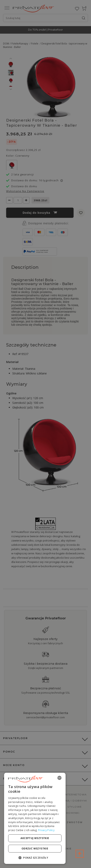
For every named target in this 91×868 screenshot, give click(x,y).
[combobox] (59, 778)
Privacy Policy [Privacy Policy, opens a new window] (46, 830)
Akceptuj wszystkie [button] (35, 838)
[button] (35, 857)
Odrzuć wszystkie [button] (35, 849)
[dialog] (35, 818)
